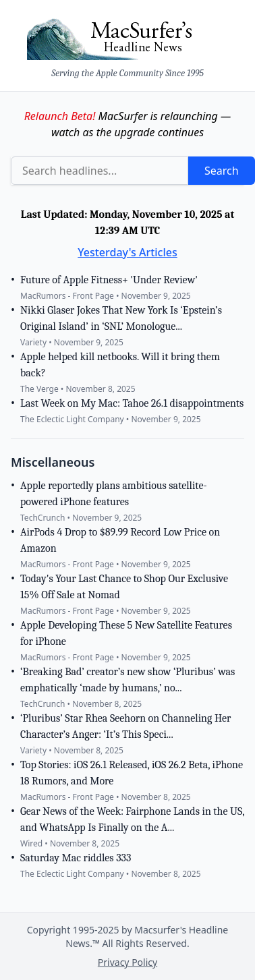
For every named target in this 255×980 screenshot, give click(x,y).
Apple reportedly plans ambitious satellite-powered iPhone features (114, 494)
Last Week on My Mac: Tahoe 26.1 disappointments (132, 403)
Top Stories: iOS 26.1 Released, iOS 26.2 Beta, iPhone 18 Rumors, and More (132, 773)
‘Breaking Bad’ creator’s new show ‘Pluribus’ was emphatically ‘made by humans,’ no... (128, 680)
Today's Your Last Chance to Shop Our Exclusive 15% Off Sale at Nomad (124, 587)
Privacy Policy (128, 962)
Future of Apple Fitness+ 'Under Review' (109, 280)
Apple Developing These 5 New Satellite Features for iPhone (126, 633)
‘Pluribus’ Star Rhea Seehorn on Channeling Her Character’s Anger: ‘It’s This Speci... (125, 726)
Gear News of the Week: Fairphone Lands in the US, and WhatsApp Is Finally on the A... (132, 819)
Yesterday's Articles (128, 252)
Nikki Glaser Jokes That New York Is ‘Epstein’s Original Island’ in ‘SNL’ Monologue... (121, 318)
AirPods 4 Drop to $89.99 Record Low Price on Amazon (120, 540)
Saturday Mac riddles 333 (76, 858)
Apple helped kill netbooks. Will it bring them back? (120, 365)
